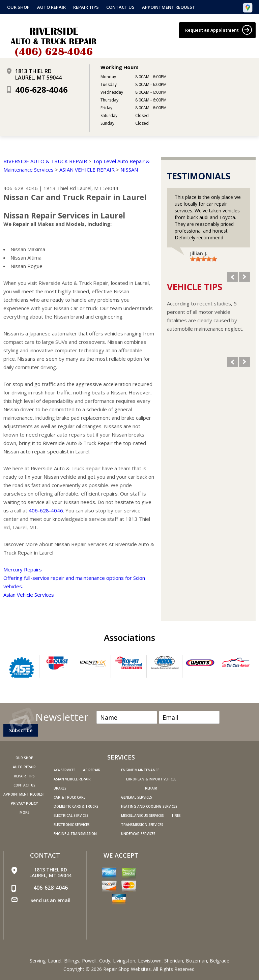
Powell (89, 961)
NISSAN (129, 170)
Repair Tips (86, 7)
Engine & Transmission (75, 834)
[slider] (203, 259)
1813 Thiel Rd (60, 188)
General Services (137, 797)
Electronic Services (72, 825)
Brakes (60, 788)
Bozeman (196, 961)
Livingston (124, 961)
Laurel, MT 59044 (98, 188)
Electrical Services (71, 815)
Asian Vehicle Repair (72, 779)
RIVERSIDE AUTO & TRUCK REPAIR (45, 161)
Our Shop (18, 7)
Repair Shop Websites (127, 969)
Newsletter (62, 716)
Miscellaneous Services (142, 815)
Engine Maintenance (140, 770)
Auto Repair (51, 7)
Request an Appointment (219, 30)
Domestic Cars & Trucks (76, 806)
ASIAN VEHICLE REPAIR (87, 170)
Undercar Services (138, 834)
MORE (24, 812)
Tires (176, 815)
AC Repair (92, 770)
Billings (72, 961)
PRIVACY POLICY (24, 803)
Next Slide (244, 277)
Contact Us (120, 7)
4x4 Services (65, 770)
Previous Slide (232, 277)
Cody (105, 961)
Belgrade (220, 961)
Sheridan (174, 961)
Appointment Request (169, 7)
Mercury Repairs (23, 569)
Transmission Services (142, 825)
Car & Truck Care (69, 797)
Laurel (55, 961)
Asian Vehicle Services (29, 595)
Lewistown (150, 961)
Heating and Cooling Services (149, 806)
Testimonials (199, 176)
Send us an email (50, 900)
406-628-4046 (41, 90)
